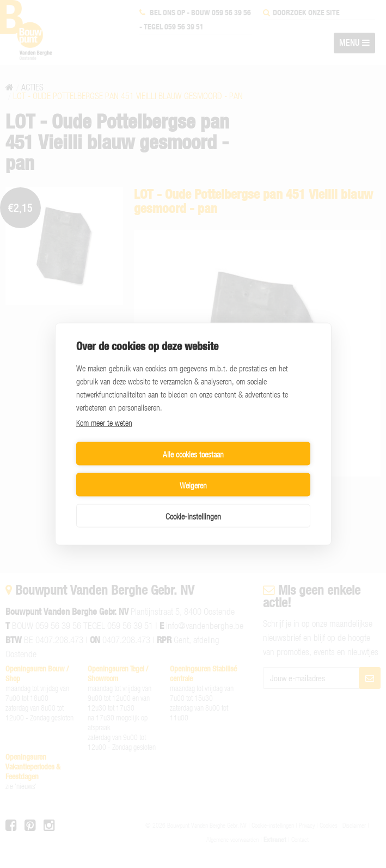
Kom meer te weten (104, 438)
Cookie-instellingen (193, 500)
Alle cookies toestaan (133, 469)
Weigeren (254, 469)
